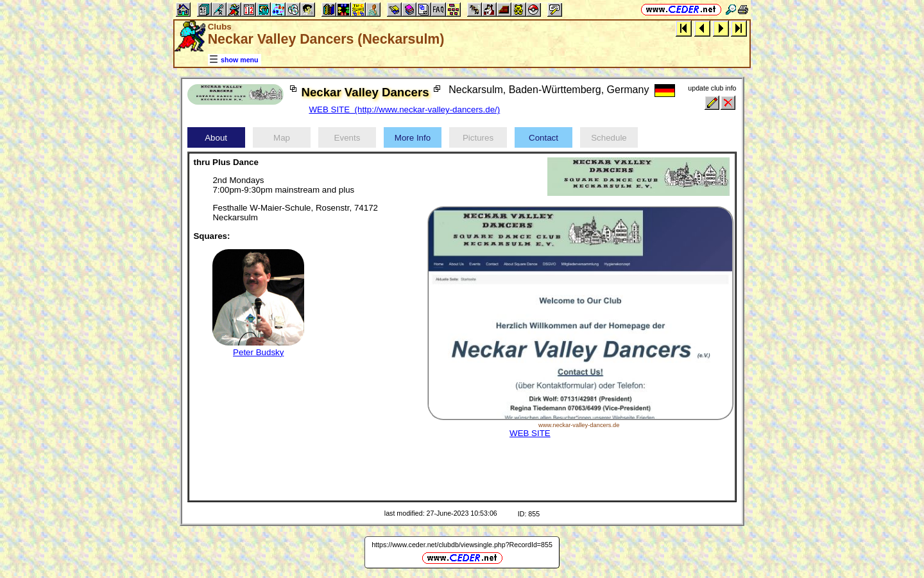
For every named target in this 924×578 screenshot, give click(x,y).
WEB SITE (530, 433)
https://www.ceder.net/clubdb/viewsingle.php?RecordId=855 (462, 545)
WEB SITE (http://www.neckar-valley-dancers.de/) (404, 109)
